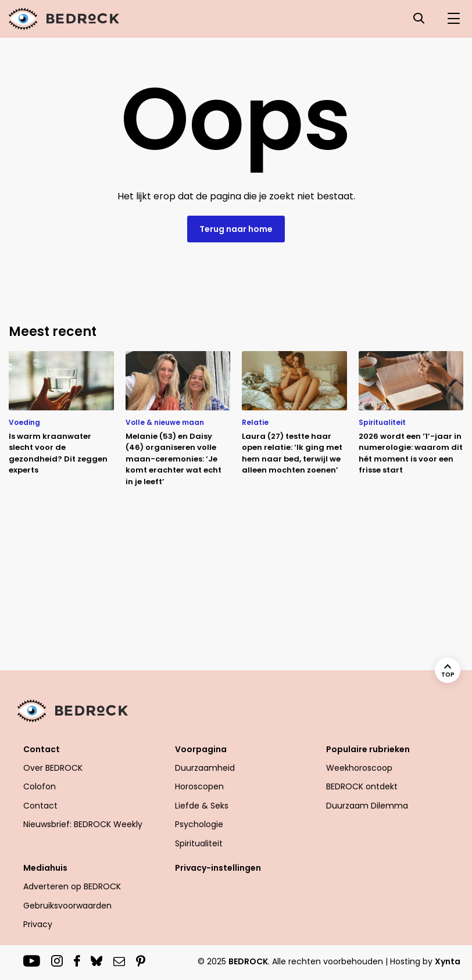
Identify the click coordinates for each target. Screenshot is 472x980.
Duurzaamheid (205, 768)
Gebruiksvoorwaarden (67, 906)
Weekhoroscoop (359, 768)
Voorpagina (201, 749)
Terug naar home (236, 229)
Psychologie (199, 824)
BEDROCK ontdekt (362, 786)
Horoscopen (199, 786)
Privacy (38, 924)
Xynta (448, 961)
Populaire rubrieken (368, 749)
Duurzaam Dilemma (367, 806)
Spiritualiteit (199, 843)
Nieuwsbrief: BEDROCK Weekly (83, 824)
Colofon (40, 786)
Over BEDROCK (53, 768)
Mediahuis (45, 868)
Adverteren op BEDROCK (72, 886)
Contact (42, 749)
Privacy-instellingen (218, 868)
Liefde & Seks (202, 806)
